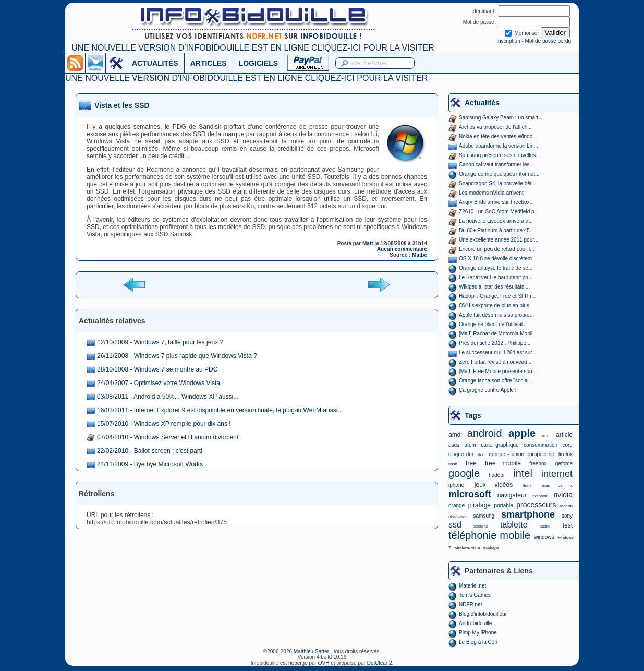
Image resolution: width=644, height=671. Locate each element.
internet (557, 474)
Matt (368, 243)
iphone (456, 485)
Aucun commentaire (402, 249)
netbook (540, 496)
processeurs (536, 505)
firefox (566, 454)
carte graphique (500, 445)
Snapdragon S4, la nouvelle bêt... (497, 183)
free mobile (503, 463)
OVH (324, 663)
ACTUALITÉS (155, 63)
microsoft (470, 494)
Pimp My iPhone (478, 633)
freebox (538, 464)
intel (523, 473)
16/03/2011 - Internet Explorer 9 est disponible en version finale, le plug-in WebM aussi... (220, 410)
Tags (473, 415)
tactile (545, 526)
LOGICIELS (258, 63)
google (464, 473)
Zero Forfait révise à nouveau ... (496, 362)
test (568, 525)
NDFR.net (470, 604)
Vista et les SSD (122, 105)
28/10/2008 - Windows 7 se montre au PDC (157, 369)
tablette (514, 525)
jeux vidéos (494, 485)
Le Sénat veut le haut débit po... (496, 277)
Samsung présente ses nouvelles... (500, 155)
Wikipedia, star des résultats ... (494, 287)
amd (454, 435)
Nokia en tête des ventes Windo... (498, 136)
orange (457, 505)
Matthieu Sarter (311, 651)
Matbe (420, 255)
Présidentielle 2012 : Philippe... (495, 343)
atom (470, 445)
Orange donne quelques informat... (499, 174)
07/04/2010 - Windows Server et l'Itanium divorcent (168, 437)
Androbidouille (475, 623)
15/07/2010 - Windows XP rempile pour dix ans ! (164, 424)
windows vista (467, 548)
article (564, 435)
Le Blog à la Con (478, 642)
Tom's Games (475, 595)
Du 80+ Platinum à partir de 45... (496, 230)
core (568, 445)
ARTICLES (209, 63)
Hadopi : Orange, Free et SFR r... (497, 296)
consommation (540, 445)
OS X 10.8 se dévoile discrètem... (497, 259)
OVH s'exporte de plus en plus (494, 305)
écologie (491, 548)
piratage (479, 505)
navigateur (512, 495)
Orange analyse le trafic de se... (496, 268)
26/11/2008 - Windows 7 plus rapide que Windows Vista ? (177, 356)
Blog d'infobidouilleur (483, 614)
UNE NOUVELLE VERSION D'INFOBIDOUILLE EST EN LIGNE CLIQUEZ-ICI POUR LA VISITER (253, 48)
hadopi (496, 475)
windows (544, 537)
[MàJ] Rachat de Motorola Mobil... (498, 334)
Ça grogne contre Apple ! (488, 390)
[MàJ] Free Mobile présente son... (498, 371)
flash (453, 464)
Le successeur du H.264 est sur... (497, 352)
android (485, 433)
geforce (564, 464)
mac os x (557, 486)
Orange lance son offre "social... (496, 381)
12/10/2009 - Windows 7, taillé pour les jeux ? (160, 342)
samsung (484, 516)
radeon (566, 506)
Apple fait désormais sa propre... (496, 315)
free (471, 463)
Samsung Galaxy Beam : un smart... (501, 118)
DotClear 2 (380, 663)
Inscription (508, 41)
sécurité (481, 526)
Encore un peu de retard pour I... (497, 249)
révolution (458, 516)
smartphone (528, 514)
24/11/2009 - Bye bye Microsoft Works (150, 464)
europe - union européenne (522, 454)
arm (546, 435)
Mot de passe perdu (548, 41)
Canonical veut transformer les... (496, 165)
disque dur (461, 454)
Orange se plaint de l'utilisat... (493, 324)
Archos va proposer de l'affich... (495, 127)
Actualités (482, 103)
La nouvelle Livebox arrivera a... (496, 221)
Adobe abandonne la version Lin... (499, 146)
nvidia (563, 495)
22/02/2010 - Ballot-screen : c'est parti (150, 451)
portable (504, 505)
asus (454, 445)
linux (527, 486)
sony (567, 516)
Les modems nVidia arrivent (491, 193)
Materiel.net (472, 586)
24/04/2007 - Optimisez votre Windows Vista (159, 383)
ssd (455, 525)
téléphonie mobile (489, 535)
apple (522, 433)
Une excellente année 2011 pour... (499, 240)
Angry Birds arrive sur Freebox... (496, 202)
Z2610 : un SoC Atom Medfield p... (499, 212)
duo (481, 455)
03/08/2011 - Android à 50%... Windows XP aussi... (168, 397)
